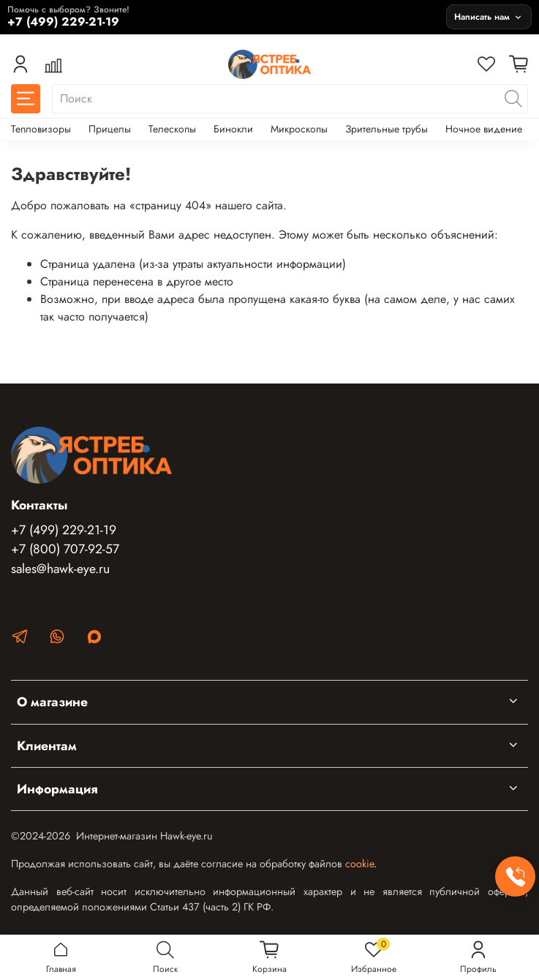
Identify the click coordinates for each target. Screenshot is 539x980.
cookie (359, 864)
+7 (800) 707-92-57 (65, 549)
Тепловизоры (41, 129)
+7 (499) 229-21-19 (64, 530)
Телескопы (172, 129)
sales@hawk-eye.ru (60, 569)
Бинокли (233, 129)
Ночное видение (484, 129)
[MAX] (94, 639)
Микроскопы (299, 129)
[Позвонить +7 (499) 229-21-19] (224, 16)
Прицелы (110, 129)
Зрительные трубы (387, 129)
